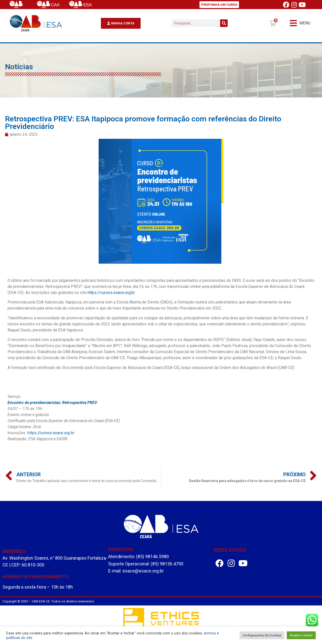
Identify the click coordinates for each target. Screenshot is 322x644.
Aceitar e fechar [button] (301, 635)
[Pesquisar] (224, 23)
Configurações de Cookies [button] (262, 635)
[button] (300, 23)
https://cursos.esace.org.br (111, 293)
